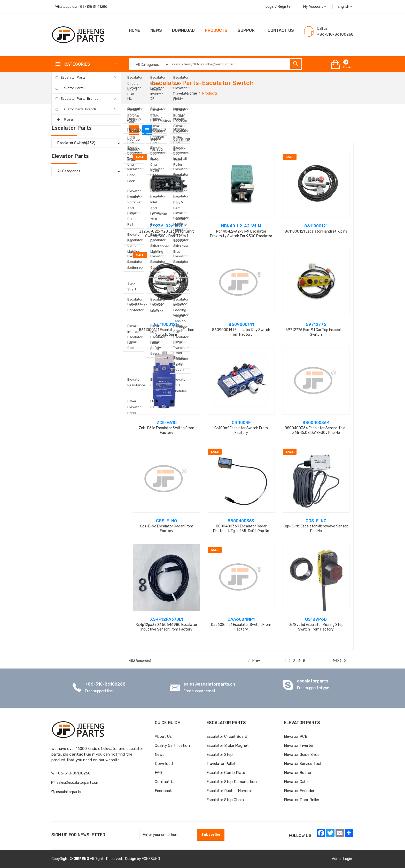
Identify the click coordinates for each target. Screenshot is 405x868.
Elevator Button (298, 773)
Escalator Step (220, 755)
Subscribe (210, 835)
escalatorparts (313, 681)
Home (135, 30)
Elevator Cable (297, 782)
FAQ (158, 773)
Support (248, 30)
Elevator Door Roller (302, 800)
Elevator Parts (72, 88)
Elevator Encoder (299, 791)
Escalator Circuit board (227, 736)
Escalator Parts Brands (80, 99)
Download (183, 30)
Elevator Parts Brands (79, 109)
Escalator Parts (73, 77)
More (65, 118)
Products (216, 30)
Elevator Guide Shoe (302, 755)
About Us (163, 736)
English (345, 7)
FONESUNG (151, 859)
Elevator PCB (296, 736)
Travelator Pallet (221, 764)
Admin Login (342, 859)
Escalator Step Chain (225, 800)
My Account (315, 7)
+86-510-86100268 (105, 684)
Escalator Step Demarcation (232, 782)
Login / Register (279, 7)
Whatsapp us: (82, 7)
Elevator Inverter (299, 746)
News (156, 30)
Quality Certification (172, 746)
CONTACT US (281, 30)
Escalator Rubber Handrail (229, 791)
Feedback (163, 791)
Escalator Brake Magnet (228, 746)
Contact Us (165, 782)
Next (339, 660)
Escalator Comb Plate (226, 773)
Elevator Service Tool (302, 764)
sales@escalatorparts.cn (209, 684)
